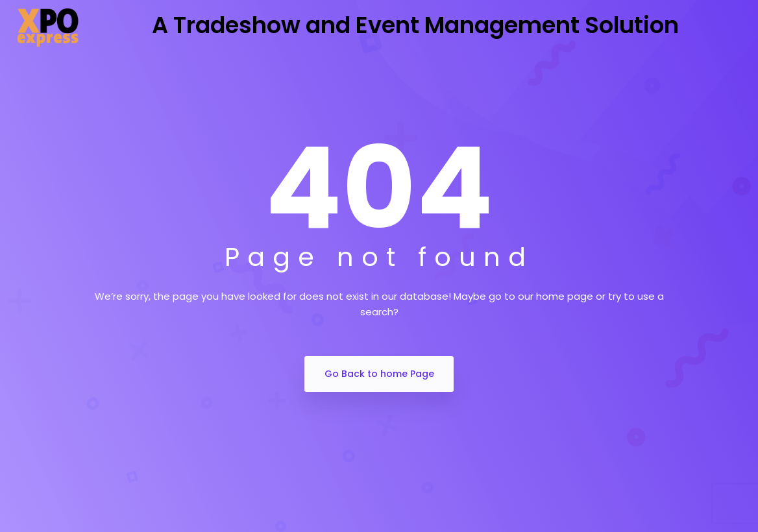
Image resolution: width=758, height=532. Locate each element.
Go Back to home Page (379, 374)
